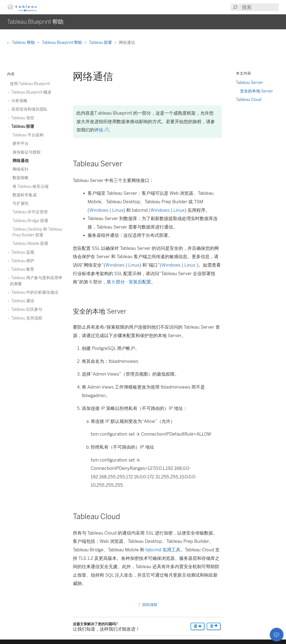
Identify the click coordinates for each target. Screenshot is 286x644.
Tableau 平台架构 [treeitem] (28, 135)
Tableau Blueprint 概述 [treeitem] (31, 92)
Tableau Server (249, 82)
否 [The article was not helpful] (214, 626)
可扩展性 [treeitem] (21, 203)
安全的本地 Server (257, 91)
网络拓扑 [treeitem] (21, 169)
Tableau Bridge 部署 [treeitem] (30, 221)
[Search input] (260, 7)
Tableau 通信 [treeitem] (22, 301)
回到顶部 (147, 605)
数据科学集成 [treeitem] (25, 195)
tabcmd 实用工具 (163, 550)
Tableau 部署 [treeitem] (22, 126)
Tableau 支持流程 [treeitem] (26, 318)
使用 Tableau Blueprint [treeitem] (30, 84)
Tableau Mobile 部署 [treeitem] (30, 243)
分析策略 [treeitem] (19, 101)
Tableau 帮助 (21, 42)
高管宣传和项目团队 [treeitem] (29, 109)
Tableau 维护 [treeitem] (22, 261)
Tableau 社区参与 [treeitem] (26, 309)
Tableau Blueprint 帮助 (62, 42)
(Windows (159, 210)
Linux (118, 210)
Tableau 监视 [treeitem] (22, 252)
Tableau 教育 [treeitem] (22, 269)
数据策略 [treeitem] (21, 178)
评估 (101, 130)
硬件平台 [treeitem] (21, 143)
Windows (99, 210)
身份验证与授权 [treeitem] (27, 152)
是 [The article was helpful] (198, 626)
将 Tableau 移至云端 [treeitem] (30, 186)
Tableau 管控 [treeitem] (22, 118)
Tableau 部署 (101, 42)
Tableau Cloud (249, 99)
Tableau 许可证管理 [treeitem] (30, 212)
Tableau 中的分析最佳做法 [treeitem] (34, 292)
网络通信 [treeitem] (21, 161)
